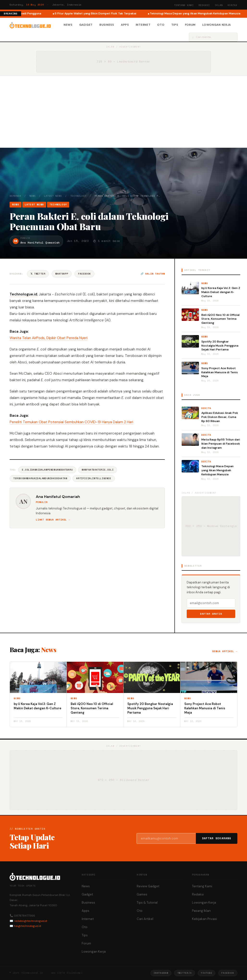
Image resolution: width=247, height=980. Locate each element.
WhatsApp (62, 274)
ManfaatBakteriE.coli (98, 470)
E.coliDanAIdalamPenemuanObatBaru (47, 470)
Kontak (232, 5)
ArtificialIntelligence (94, 478)
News (68, 25)
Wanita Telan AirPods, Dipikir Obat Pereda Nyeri (49, 338)
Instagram (161, 973)
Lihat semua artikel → (53, 520)
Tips (175, 25)
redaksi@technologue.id (31, 921)
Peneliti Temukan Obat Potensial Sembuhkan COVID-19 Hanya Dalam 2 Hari (71, 422)
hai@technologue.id (28, 926)
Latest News (53, 196)
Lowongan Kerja (217, 25)
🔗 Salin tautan (153, 274)
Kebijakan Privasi (204, 919)
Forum (190, 25)
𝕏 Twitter (38, 274)
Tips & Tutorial (147, 903)
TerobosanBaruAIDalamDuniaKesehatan (40, 478)
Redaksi (204, 5)
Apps (125, 25)
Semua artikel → (225, 651)
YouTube (207, 973)
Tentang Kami (184, 5)
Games (142, 894)
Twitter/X (185, 973)
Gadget (86, 25)
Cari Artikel (145, 919)
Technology (78, 196)
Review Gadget (148, 886)
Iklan (219, 5)
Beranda (15, 196)
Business (107, 25)
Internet (143, 25)
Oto (161, 25)
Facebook (84, 274)
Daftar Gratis (211, 614)
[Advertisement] (123, 112)
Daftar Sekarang (217, 838)
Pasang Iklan (201, 911)
